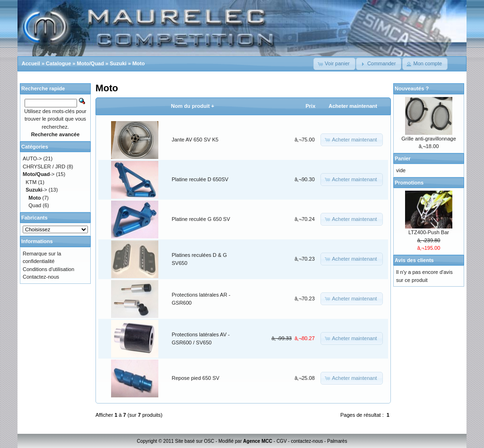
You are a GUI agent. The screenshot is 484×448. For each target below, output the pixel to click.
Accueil (31, 63)
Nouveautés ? (412, 88)
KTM (31, 182)
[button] (334, 64)
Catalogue (58, 63)
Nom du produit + (193, 106)
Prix (310, 106)
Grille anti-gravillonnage (429, 139)
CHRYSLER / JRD (44, 167)
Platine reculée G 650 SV (201, 219)
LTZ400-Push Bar (429, 232)
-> (39, 174)
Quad (35, 205)
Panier (403, 158)
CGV (282, 441)
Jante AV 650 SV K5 (195, 140)
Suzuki (118, 63)
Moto (138, 63)
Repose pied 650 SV (195, 378)
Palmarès (337, 441)
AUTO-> (32, 158)
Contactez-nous (41, 277)
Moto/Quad (91, 63)
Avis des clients (414, 260)
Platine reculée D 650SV (200, 179)
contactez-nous (307, 441)
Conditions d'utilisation (48, 269)
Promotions (409, 183)
